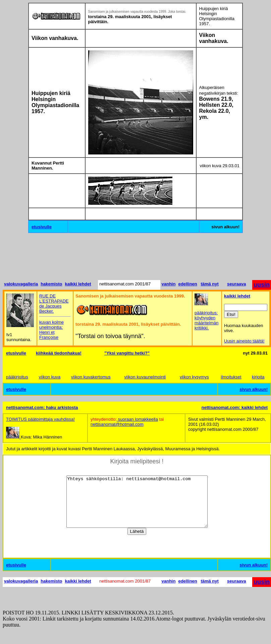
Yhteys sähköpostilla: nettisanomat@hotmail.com (137, 507)
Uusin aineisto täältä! (244, 341)
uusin (262, 285)
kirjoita (258, 377)
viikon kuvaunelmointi (145, 377)
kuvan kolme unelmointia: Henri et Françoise (51, 330)
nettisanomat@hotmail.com (117, 424)
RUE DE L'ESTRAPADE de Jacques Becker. (54, 304)
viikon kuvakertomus (91, 377)
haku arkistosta (62, 407)
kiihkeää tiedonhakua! (59, 353)
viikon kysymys (194, 377)
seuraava (236, 284)
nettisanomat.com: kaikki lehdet (235, 407)
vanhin (169, 284)
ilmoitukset (231, 377)
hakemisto (51, 284)
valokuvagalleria (21, 284)
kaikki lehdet (78, 284)
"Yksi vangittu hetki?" (127, 353)
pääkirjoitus (17, 377)
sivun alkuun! (254, 389)
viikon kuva (50, 377)
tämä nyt (209, 284)
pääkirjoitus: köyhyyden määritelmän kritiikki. (207, 320)
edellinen (187, 284)
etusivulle (42, 227)
